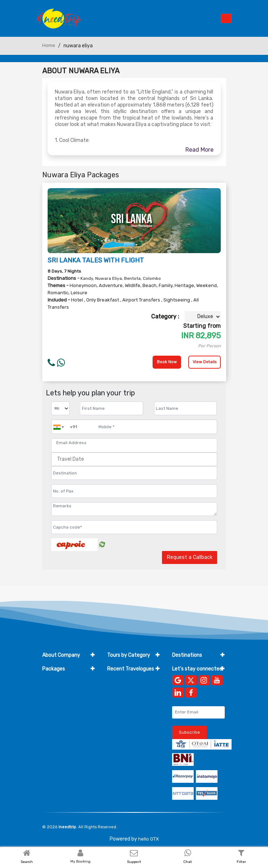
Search (27, 862)
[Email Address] (134, 443)
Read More (199, 150)
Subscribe (189, 732)
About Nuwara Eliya (81, 71)
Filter (241, 862)
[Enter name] (112, 408)
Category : (165, 316)
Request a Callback (190, 557)
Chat (188, 862)
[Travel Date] (134, 459)
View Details (205, 362)
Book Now (167, 362)
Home (49, 45)
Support (134, 862)
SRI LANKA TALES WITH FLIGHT (96, 260)
